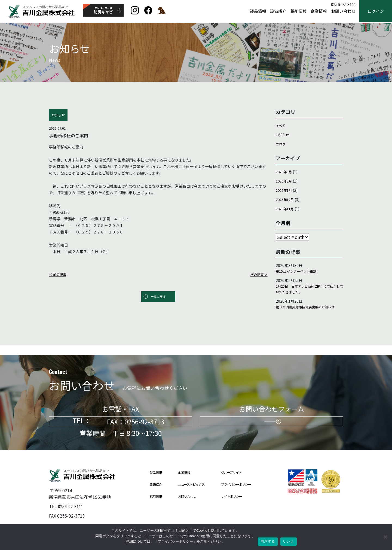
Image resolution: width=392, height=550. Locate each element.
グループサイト (240, 472)
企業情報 (319, 11)
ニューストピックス (196, 484)
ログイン (376, 11)
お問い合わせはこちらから (272, 422)
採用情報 (299, 11)
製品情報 (258, 11)
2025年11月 (286, 208)
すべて (281, 125)
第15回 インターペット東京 (299, 272)
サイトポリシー (241, 496)
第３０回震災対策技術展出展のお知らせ (308, 313)
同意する (268, 541)
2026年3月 (285, 171)
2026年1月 (285, 190)
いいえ (289, 541)
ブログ (281, 144)
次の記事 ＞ (258, 274)
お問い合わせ (343, 11)
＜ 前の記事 (59, 274)
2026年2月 (285, 181)
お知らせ (283, 135)
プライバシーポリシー (246, 484)
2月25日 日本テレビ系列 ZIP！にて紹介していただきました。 (309, 291)
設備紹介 (278, 11)
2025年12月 (286, 199)
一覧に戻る (158, 297)
